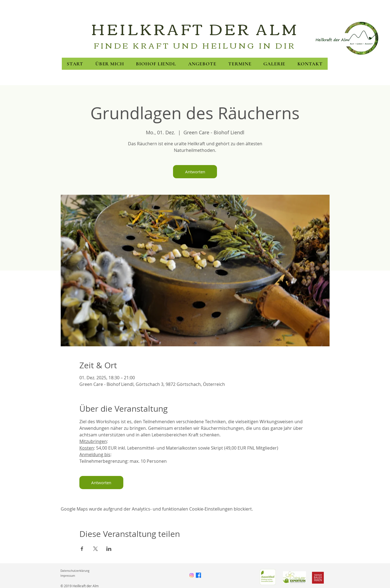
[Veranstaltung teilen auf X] (95, 549)
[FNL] (294, 577)
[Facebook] (198, 575)
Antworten (195, 172)
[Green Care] (268, 577)
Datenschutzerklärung (75, 571)
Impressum (68, 576)
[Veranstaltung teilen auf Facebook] (82, 549)
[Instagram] (192, 575)
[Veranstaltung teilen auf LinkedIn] (109, 549)
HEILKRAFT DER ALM (195, 28)
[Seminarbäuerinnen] (318, 578)
